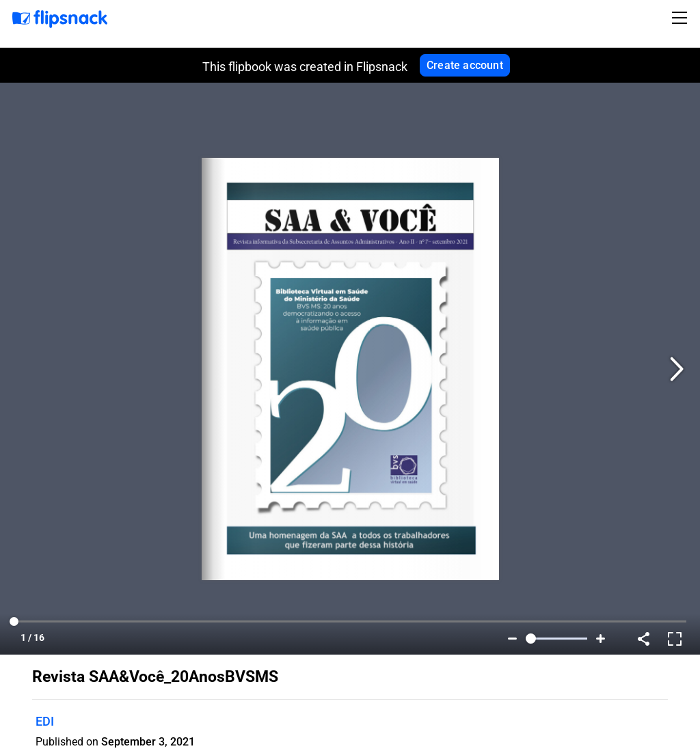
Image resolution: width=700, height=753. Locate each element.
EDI (45, 721)
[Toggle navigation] (682, 18)
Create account (465, 65)
